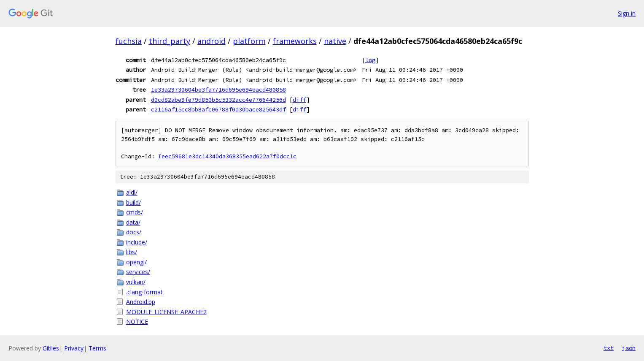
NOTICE (137, 322)
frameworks (295, 41)
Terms (97, 348)
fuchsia (129, 41)
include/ (137, 242)
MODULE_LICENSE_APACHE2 (166, 312)
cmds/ (135, 212)
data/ (133, 222)
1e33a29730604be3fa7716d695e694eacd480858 (218, 90)
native (335, 41)
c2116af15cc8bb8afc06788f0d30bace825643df (218, 109)
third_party (170, 41)
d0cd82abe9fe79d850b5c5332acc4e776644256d (218, 100)
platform (249, 41)
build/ (133, 202)
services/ (138, 272)
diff (299, 100)
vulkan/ (136, 282)
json (629, 348)
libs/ (132, 252)
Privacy (74, 348)
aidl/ (132, 192)
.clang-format (144, 292)
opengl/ (136, 262)
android (212, 41)
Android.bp (141, 302)
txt (609, 348)
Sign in (627, 13)
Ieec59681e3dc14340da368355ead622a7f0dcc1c (227, 156)
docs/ (134, 232)
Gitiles (51, 348)
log (370, 60)
